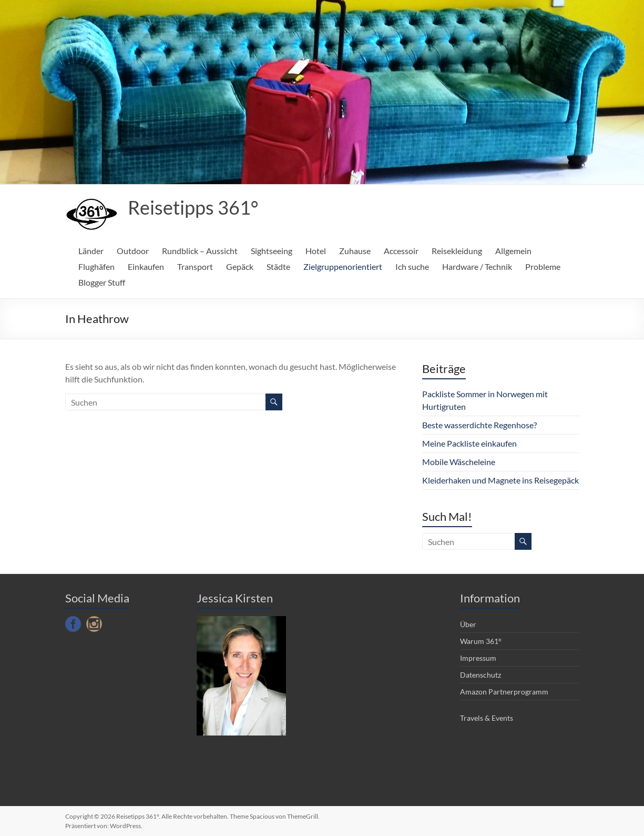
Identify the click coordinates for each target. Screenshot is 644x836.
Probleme (543, 266)
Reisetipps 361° (193, 207)
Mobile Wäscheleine (459, 462)
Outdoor (133, 251)
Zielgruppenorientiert (343, 266)
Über (468, 624)
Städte (278, 266)
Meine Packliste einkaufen (469, 443)
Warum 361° (481, 641)
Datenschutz (481, 675)
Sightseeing (272, 251)
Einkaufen (146, 266)
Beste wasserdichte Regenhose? (479, 425)
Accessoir (401, 251)
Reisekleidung (457, 251)
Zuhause (355, 251)
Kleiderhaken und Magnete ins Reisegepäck (500, 480)
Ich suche (412, 266)
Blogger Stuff (102, 282)
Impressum (478, 658)
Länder (91, 251)
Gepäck (240, 266)
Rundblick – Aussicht (200, 251)
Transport (195, 266)
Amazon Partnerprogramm (504, 692)
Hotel (316, 251)
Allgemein (513, 251)
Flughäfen (96, 266)
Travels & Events (487, 718)
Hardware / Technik (477, 266)
